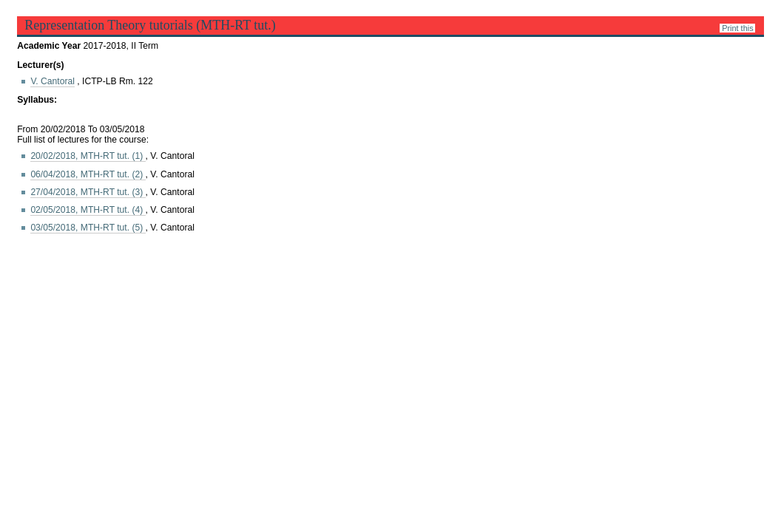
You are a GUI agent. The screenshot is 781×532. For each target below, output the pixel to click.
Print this (737, 28)
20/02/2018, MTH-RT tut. (88, 156)
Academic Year (50, 46)
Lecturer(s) (40, 65)
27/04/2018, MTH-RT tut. (88, 192)
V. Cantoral (53, 81)
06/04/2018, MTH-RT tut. (88, 174)
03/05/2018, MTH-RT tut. (88, 228)
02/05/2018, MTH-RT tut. (88, 210)
